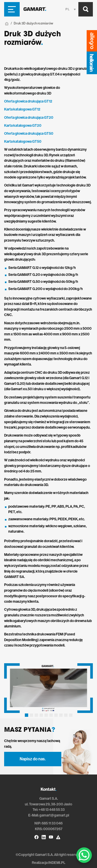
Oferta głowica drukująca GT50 (29, 134)
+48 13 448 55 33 (52, 810)
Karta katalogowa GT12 (22, 109)
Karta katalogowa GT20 (23, 126)
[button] (27, 715)
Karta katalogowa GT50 (23, 142)
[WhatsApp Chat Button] (84, 855)
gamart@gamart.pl (54, 815)
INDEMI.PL (57, 863)
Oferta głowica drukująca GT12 (28, 101)
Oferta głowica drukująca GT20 (29, 118)
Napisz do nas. (33, 759)
